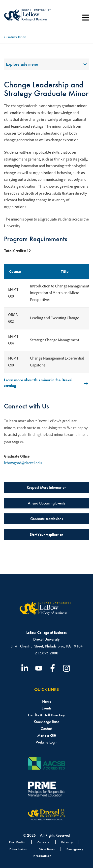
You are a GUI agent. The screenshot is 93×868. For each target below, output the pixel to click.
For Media (17, 842)
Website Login (47, 742)
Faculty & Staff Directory (46, 715)
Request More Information (47, 487)
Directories (18, 849)
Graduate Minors (16, 37)
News (47, 701)
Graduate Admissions (47, 519)
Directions (47, 849)
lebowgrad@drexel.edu (23, 463)
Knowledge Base (46, 722)
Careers (44, 842)
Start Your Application (46, 535)
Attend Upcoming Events (46, 503)
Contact (46, 729)
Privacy (67, 842)
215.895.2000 (46, 653)
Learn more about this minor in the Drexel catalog (46, 383)
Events (46, 708)
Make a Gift (46, 736)
